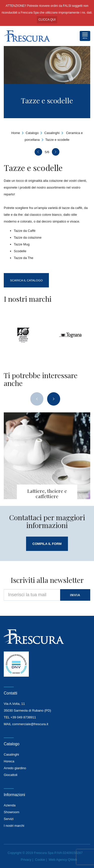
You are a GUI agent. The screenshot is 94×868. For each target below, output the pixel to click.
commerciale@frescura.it (30, 724)
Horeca (9, 761)
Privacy (26, 860)
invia (75, 595)
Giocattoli (11, 775)
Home (16, 133)
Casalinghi (52, 133)
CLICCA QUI (47, 20)
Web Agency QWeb (63, 860)
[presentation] (37, 399)
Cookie (40, 860)
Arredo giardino (15, 768)
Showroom (12, 812)
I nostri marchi (14, 826)
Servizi (9, 819)
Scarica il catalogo (26, 280)
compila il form (47, 544)
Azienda (10, 805)
